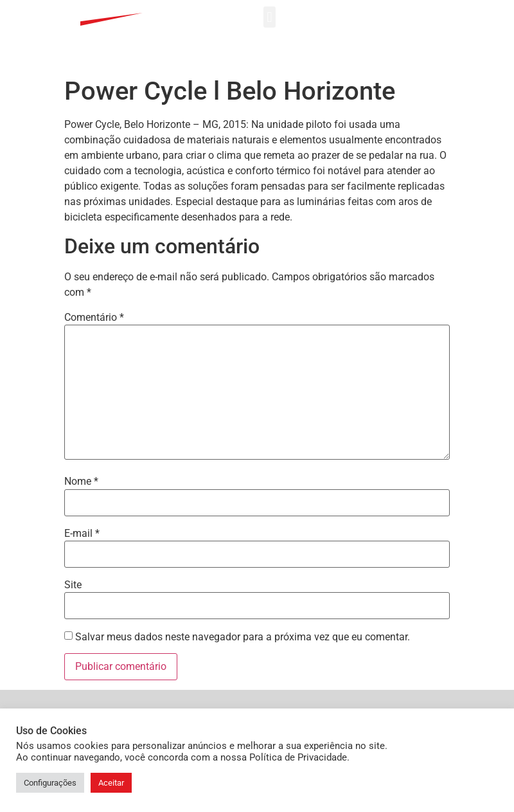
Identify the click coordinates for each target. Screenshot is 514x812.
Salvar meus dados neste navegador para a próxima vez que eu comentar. (243, 562)
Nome (81, 406)
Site (73, 510)
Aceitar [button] (111, 783)
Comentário (94, 242)
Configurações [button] (50, 783)
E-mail (82, 458)
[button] (270, 17)
